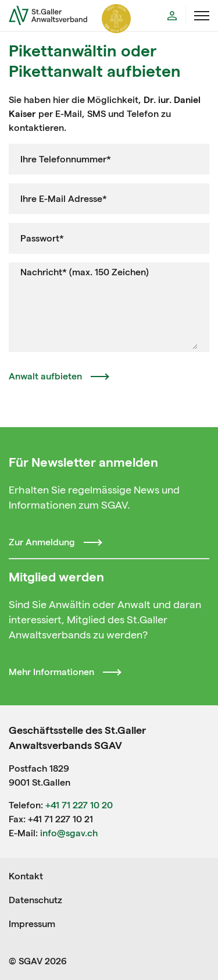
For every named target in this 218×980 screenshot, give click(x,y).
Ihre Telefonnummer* (66, 159)
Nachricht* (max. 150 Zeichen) (85, 272)
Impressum (32, 924)
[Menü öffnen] (202, 15)
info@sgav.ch (69, 833)
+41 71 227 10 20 (79, 805)
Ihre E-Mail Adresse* (64, 199)
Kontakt (26, 876)
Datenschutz (35, 900)
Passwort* (42, 238)
